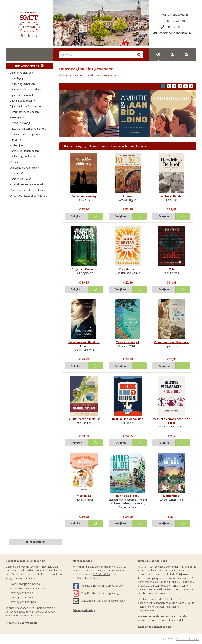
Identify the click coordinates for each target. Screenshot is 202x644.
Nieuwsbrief (36, 542)
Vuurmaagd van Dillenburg (171, 342)
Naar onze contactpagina (155, 627)
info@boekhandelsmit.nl (172, 33)
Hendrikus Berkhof (171, 196)
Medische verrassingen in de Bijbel (171, 421)
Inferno (128, 196)
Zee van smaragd (128, 342)
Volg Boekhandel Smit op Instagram (98, 593)
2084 (171, 269)
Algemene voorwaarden (21, 623)
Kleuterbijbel (171, 496)
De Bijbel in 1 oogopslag (128, 419)
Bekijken (77, 216)
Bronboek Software (188, 639)
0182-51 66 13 (172, 27)
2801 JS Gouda (175, 21)
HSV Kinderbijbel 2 (128, 496)
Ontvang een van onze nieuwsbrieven (99, 601)
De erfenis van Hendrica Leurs (84, 344)
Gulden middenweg (84, 196)
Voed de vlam (128, 269)
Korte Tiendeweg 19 (175, 15)
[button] (64, 113)
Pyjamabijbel (84, 496)
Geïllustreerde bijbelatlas (84, 419)
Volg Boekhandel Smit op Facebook (98, 586)
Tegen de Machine (84, 269)
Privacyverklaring (84, 610)
